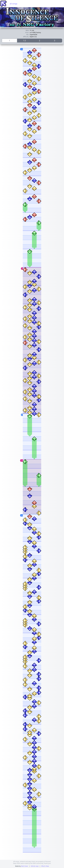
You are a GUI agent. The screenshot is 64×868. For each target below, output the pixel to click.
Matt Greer (25, 866)
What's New (45, 866)
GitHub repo (35, 866)
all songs (13, 4)
